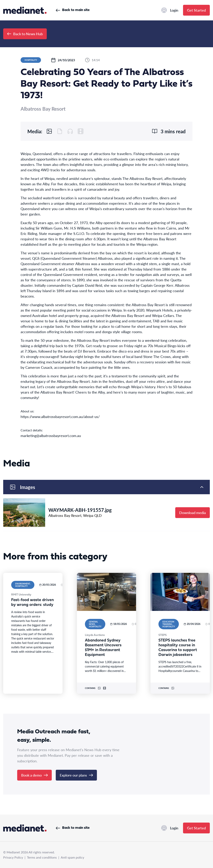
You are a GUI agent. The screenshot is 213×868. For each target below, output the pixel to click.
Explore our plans (76, 775)
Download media (193, 513)
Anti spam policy (72, 857)
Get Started (196, 10)
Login (170, 10)
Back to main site (73, 10)
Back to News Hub (25, 34)
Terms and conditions (42, 857)
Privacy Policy (13, 857)
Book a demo (34, 775)
